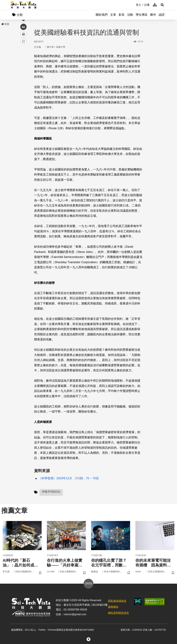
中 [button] (23, 84)
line (22, 77)
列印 (23, 91)
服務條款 (113, 607)
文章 (113, 15)
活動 (130, 15)
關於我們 (102, 15)
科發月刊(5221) (51, 492)
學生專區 (142, 15)
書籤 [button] (23, 98)
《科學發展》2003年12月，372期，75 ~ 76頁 (69, 478)
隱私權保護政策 (117, 601)
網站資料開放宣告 (118, 613)
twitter (24, 70)
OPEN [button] (88, 584)
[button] (162, 5)
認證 (162, 15)
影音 (122, 15)
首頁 (5, 24)
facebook (24, 63)
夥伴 (153, 15)
